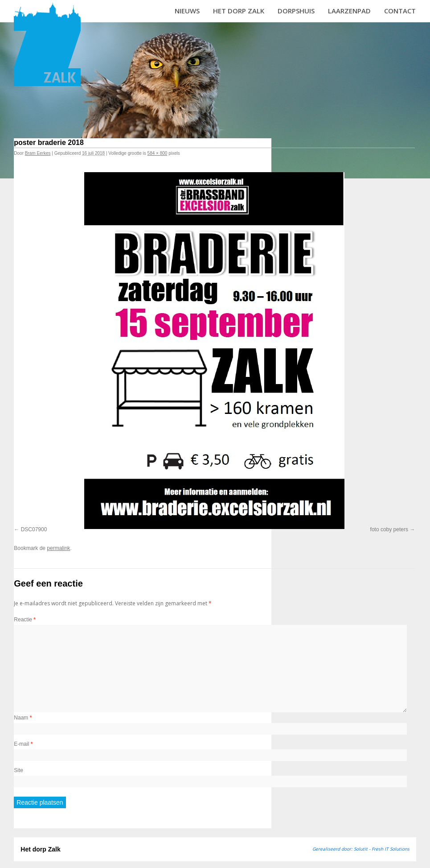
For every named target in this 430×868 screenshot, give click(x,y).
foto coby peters (389, 529)
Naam (23, 718)
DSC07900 (34, 529)
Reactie (25, 620)
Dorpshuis (296, 11)
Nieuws (187, 11)
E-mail (23, 744)
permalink (58, 548)
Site (18, 770)
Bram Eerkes (38, 153)
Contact (400, 11)
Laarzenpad (349, 11)
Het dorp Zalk (239, 11)
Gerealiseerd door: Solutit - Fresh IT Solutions (361, 849)
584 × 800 (158, 153)
